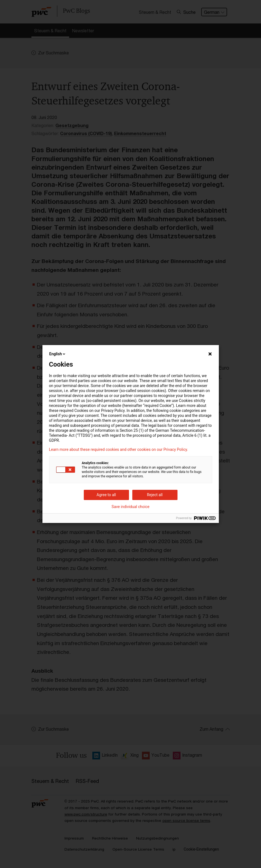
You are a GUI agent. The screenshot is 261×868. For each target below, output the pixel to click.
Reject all (155, 495)
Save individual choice (130, 507)
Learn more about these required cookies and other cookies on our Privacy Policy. (119, 449)
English (58, 354)
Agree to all (106, 495)
